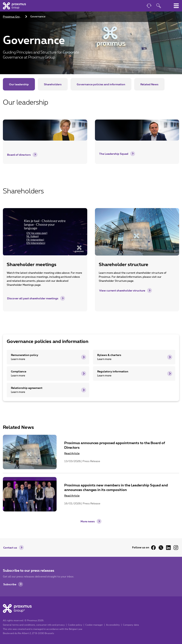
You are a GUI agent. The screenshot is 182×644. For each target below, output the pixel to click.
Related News (149, 84)
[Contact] (149, 6)
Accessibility (113, 625)
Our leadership (19, 84)
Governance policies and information (101, 84)
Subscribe (10, 584)
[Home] (14, 6)
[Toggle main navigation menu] (176, 6)
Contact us (10, 548)
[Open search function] (159, 6)
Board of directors (19, 155)
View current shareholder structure (122, 290)
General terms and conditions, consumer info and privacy (34, 625)
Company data (131, 625)
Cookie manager (94, 625)
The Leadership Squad (114, 154)
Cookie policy (75, 625)
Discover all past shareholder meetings (33, 298)
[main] (91, 261)
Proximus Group (13, 17)
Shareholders (53, 84)
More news (88, 521)
